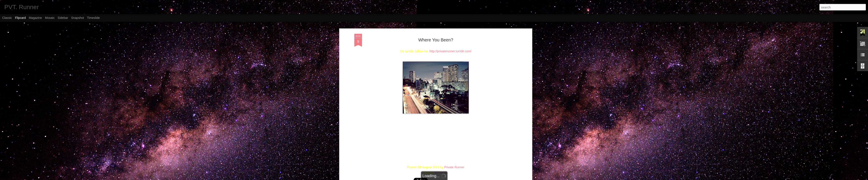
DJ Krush (441, 173)
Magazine (35, 18)
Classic (7, 18)
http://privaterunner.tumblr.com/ (450, 51)
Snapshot (78, 18)
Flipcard (20, 18)
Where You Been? (436, 40)
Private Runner (454, 167)
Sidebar (63, 18)
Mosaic (50, 18)
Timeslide (93, 18)
